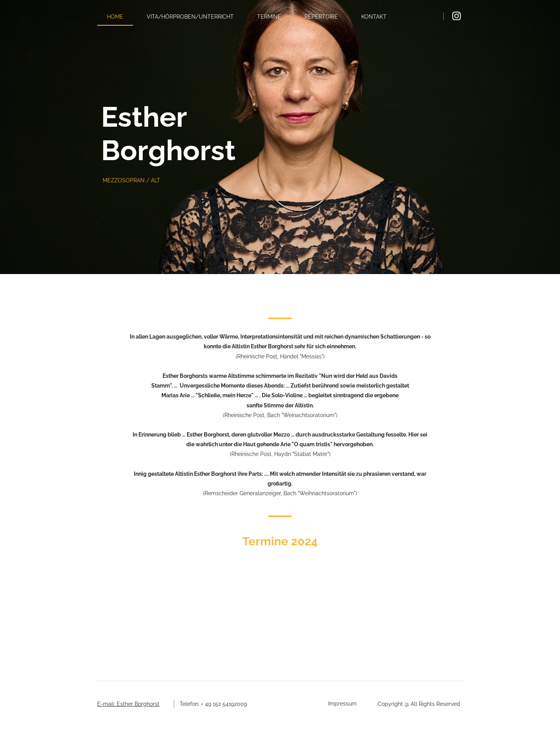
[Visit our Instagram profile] (457, 16)
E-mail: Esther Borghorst (128, 704)
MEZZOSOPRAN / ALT (131, 180)
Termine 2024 (280, 541)
